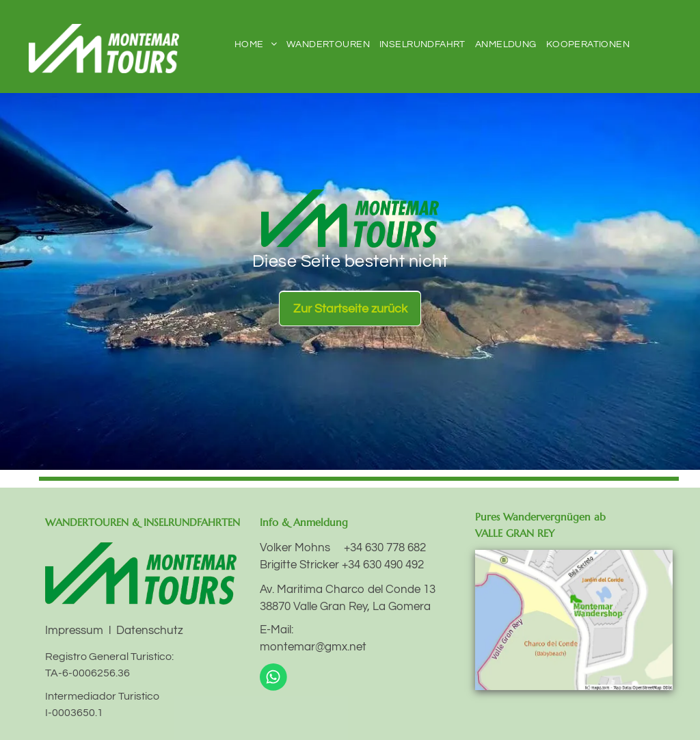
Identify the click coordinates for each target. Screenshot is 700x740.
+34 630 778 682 (385, 548)
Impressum (74, 631)
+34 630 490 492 (383, 565)
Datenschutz (150, 631)
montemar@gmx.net (313, 647)
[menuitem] (256, 45)
